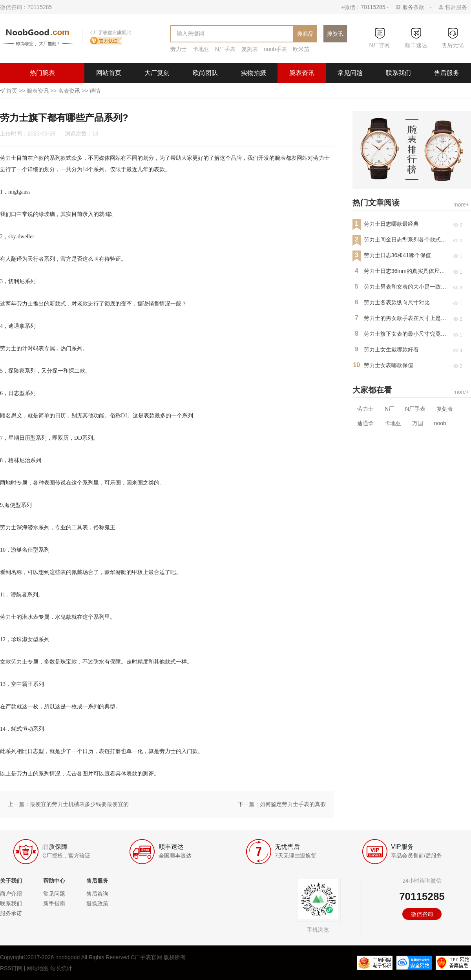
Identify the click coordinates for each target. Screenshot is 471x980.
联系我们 (398, 73)
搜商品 (305, 34)
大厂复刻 (157, 73)
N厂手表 (225, 49)
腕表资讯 (302, 73)
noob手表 (275, 49)
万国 (418, 423)
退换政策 (97, 903)
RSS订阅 (11, 968)
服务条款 (413, 7)
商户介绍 (11, 894)
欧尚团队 (205, 73)
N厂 (389, 409)
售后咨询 (97, 894)
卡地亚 (201, 49)
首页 (12, 91)
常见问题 (350, 73)
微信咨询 (422, 914)
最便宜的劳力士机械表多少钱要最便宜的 (79, 804)
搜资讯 (335, 34)
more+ (461, 205)
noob (440, 423)
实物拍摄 (254, 73)
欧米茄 (301, 49)
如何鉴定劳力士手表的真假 (293, 804)
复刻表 (250, 49)
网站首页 (109, 73)
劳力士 (179, 49)
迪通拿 (365, 423)
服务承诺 (11, 913)
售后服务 (456, 7)
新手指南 (54, 903)
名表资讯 (69, 91)
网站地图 (38, 968)
